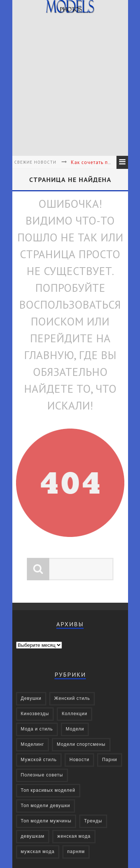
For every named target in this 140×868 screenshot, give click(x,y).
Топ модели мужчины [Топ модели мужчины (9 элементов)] (46, 821)
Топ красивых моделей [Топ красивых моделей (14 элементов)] (48, 790)
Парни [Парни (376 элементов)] (109, 760)
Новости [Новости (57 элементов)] (79, 760)
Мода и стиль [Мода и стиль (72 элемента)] (37, 729)
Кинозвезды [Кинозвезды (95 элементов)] (35, 714)
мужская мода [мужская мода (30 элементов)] (38, 852)
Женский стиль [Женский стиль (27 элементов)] (72, 699)
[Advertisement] (70, 86)
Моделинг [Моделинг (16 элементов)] (33, 745)
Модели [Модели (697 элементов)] (75, 729)
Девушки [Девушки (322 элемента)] (31, 699)
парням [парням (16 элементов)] (76, 852)
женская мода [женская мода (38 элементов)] (74, 836)
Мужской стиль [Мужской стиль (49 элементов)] (39, 760)
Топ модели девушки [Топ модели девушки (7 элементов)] (46, 806)
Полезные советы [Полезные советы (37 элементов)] (42, 775)
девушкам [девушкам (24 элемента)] (33, 836)
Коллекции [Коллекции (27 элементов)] (74, 714)
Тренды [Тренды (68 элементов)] (93, 821)
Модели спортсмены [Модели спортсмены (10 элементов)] (81, 745)
